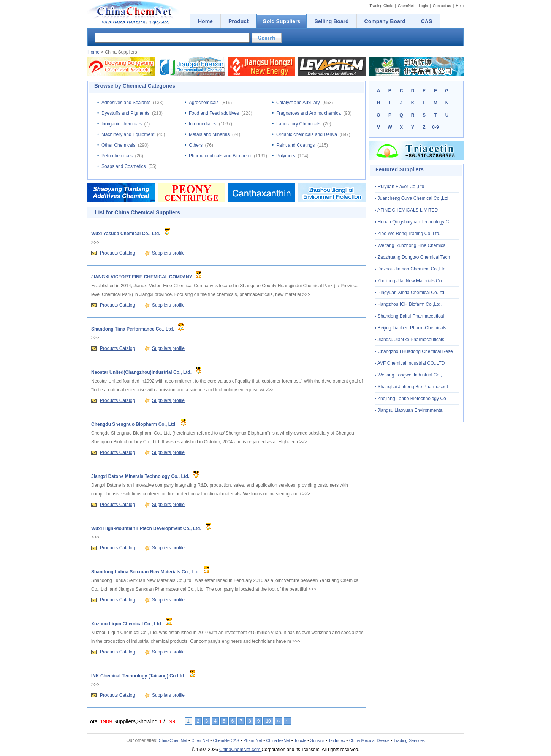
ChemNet (406, 6)
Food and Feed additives (214, 113)
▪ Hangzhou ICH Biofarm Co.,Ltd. (408, 304)
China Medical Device (369, 740)
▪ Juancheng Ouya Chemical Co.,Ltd (412, 198)
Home (93, 52)
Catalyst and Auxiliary (298, 103)
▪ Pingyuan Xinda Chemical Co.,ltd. (410, 293)
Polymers (286, 156)
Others (196, 145)
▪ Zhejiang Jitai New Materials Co (408, 281)
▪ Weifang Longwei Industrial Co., (408, 375)
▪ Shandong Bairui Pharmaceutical (409, 316)
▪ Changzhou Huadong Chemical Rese (414, 351)
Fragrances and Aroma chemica (309, 113)
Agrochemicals (204, 103)
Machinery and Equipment (128, 134)
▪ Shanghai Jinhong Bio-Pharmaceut (411, 387)
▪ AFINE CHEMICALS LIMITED (406, 210)
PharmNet (253, 740)
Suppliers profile (168, 253)
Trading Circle (382, 6)
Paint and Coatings (295, 145)
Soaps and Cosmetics (124, 166)
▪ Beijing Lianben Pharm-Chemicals (410, 328)
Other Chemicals (118, 145)
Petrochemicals (117, 156)
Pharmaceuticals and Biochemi (220, 156)
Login (423, 6)
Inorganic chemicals (122, 124)
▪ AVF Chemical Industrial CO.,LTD (410, 363)
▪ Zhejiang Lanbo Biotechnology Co (410, 399)
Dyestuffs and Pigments (126, 113)
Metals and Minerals (209, 134)
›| (287, 721)
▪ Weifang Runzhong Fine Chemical (411, 245)
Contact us (442, 6)
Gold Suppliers (282, 21)
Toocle (300, 740)
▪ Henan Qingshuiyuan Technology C (412, 222)
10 (268, 721)
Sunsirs (317, 740)
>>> (95, 242)
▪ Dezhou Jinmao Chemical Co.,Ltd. (411, 269)
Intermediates (203, 124)
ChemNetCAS (226, 740)
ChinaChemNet (173, 740)
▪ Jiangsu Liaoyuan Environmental (409, 410)
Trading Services (409, 740)
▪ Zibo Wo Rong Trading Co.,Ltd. (408, 234)
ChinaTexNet (278, 740)
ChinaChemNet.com (240, 750)
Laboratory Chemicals (298, 124)
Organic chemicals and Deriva (307, 134)
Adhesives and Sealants (126, 103)
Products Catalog (117, 253)
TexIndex (337, 740)
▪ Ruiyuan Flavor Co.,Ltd (399, 187)
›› (279, 721)
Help (460, 6)
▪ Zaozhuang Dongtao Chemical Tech (412, 257)
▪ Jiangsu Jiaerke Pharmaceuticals (409, 340)
